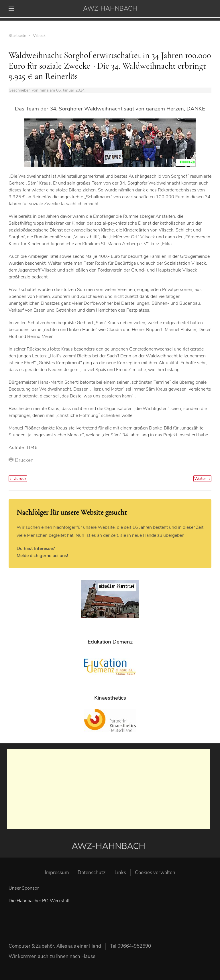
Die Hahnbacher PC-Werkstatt (39, 901)
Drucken (21, 460)
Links (120, 873)
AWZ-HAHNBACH (110, 9)
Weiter (202, 479)
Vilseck (39, 36)
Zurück (18, 479)
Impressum (57, 873)
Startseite (17, 36)
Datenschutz (92, 873)
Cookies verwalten (155, 873)
